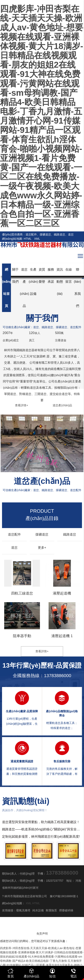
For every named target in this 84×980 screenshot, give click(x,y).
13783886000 (58, 676)
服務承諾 (51, 276)
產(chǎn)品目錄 (42, 515)
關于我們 (15, 276)
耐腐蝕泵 (51, 910)
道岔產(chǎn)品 (62, 405)
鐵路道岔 (70, 534)
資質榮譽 (42, 276)
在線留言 (69, 276)
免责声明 (42, 934)
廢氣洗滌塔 (23, 910)
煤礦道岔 (42, 534)
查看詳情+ (21, 405)
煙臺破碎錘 (66, 910)
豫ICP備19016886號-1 (64, 896)
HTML (28, 239)
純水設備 (38, 910)
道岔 (14, 548)
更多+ (42, 548)
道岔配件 (14, 534)
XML (37, 239)
